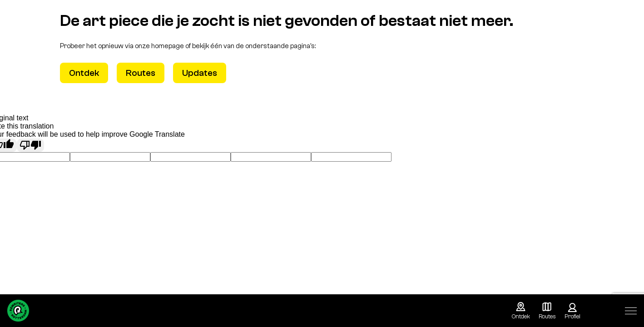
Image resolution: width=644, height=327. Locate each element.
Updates (200, 73)
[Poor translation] (30, 145)
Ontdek (84, 73)
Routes (141, 73)
